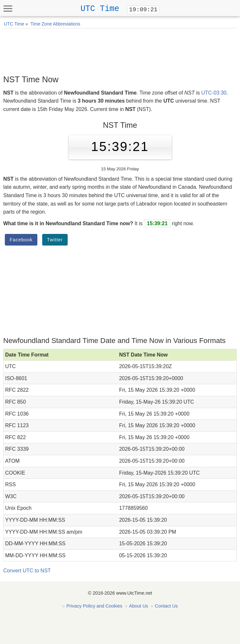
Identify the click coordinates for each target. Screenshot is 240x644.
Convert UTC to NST (27, 571)
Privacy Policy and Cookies (94, 606)
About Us (139, 606)
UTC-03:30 (214, 93)
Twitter (55, 240)
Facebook (21, 240)
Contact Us (166, 606)
